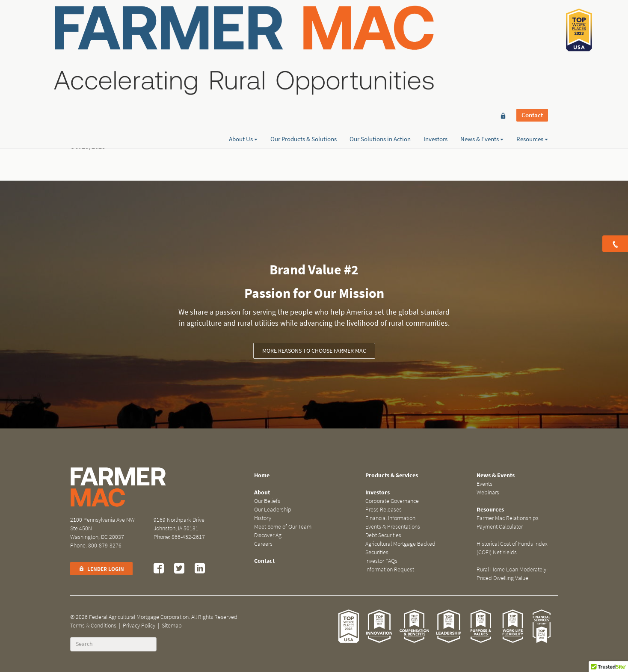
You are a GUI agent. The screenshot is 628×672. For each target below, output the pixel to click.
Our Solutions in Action (380, 37)
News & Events (482, 37)
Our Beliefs (267, 501)
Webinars (488, 492)
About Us (243, 37)
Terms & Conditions (93, 626)
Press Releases (384, 510)
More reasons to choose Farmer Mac (314, 351)
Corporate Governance (392, 501)
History (263, 518)
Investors (435, 37)
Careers (263, 544)
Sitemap (172, 626)
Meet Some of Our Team (283, 527)
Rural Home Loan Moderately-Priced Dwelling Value (512, 574)
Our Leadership (273, 510)
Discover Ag (268, 535)
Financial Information (390, 518)
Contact (532, 22)
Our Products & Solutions (304, 37)
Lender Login (101, 569)
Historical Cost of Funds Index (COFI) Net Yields (512, 548)
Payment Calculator (500, 527)
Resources (532, 37)
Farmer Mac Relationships (508, 518)
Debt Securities (383, 535)
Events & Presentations (393, 527)
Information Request (390, 569)
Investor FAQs (381, 561)
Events (484, 484)
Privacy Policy (139, 626)
